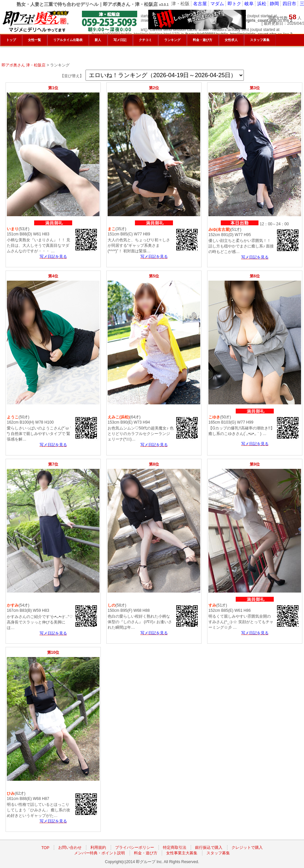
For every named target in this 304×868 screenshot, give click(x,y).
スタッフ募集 (218, 853)
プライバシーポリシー (135, 847)
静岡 (274, 4)
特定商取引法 (175, 847)
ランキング (172, 40)
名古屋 (200, 4)
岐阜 (249, 4)
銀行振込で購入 (209, 847)
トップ (11, 40)
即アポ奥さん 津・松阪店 (24, 65)
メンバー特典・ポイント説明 (99, 853)
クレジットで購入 (247, 847)
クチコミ (145, 40)
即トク (234, 4)
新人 (98, 40)
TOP (45, 847)
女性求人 (231, 40)
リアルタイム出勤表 (68, 40)
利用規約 (98, 847)
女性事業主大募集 (182, 853)
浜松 (262, 4)
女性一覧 (34, 40)
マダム (217, 4)
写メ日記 (120, 40)
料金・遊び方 (146, 853)
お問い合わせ (70, 847)
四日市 (289, 4)
